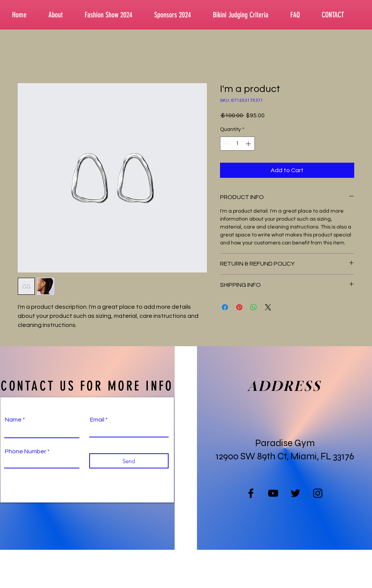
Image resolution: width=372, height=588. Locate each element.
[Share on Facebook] (225, 307)
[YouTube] (273, 493)
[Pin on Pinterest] (239, 307)
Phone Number (26, 451)
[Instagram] (318, 493)
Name (13, 420)
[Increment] (249, 144)
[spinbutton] (237, 144)
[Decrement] (226, 144)
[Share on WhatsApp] (254, 307)
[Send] (129, 461)
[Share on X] (268, 307)
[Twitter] (295, 493)
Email (97, 420)
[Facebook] (251, 493)
